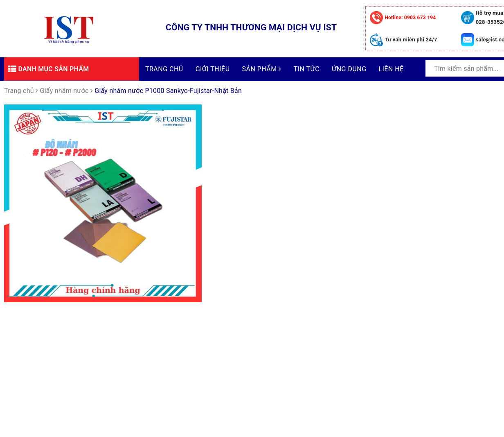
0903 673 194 (410, 18)
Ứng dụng (349, 69)
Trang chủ (164, 69)
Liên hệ (391, 69)
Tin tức (307, 69)
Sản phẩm (262, 69)
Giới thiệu (213, 69)
